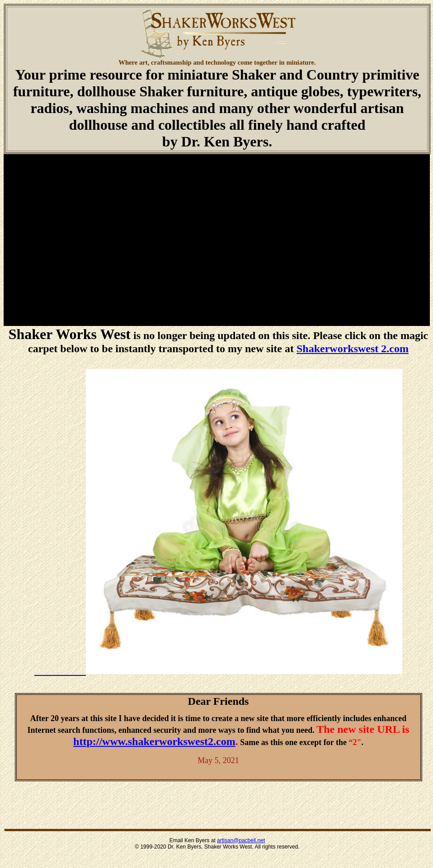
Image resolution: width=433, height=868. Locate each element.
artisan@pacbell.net (241, 840)
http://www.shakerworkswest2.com (154, 741)
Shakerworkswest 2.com (353, 349)
